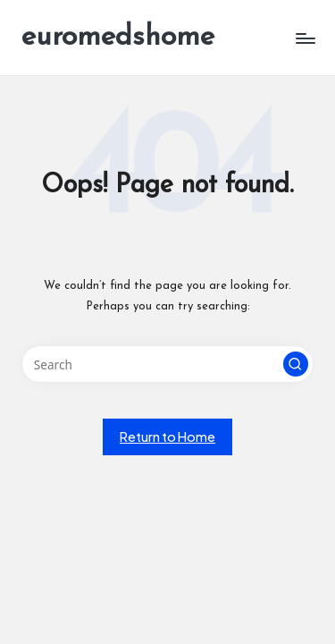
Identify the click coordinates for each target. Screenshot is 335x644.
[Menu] (305, 38)
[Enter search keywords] (167, 364)
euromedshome (118, 38)
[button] (296, 364)
